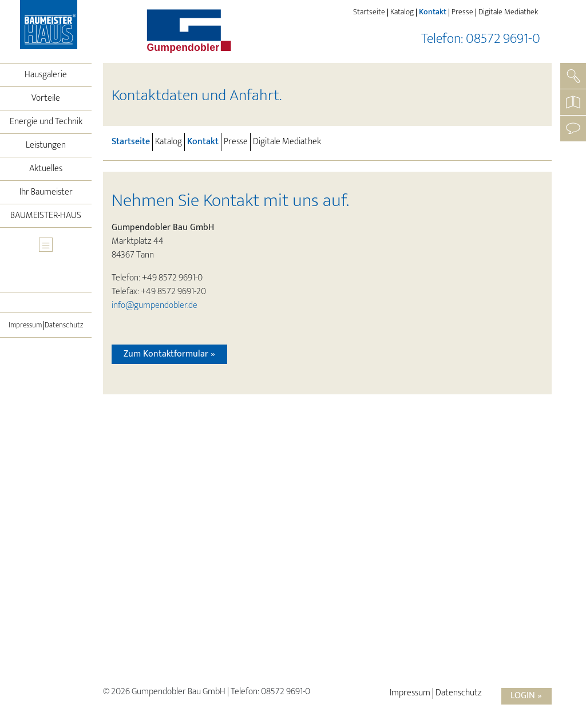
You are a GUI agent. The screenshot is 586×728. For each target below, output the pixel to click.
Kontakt (434, 13)
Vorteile (46, 98)
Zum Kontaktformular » (169, 354)
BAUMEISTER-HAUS (46, 215)
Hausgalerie (46, 75)
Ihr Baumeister (46, 192)
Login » (526, 696)
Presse (462, 13)
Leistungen (46, 145)
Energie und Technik (46, 122)
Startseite (369, 13)
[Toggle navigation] (46, 245)
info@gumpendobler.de (155, 305)
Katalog (402, 13)
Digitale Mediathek (508, 13)
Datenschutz (64, 326)
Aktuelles (46, 169)
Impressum (25, 326)
